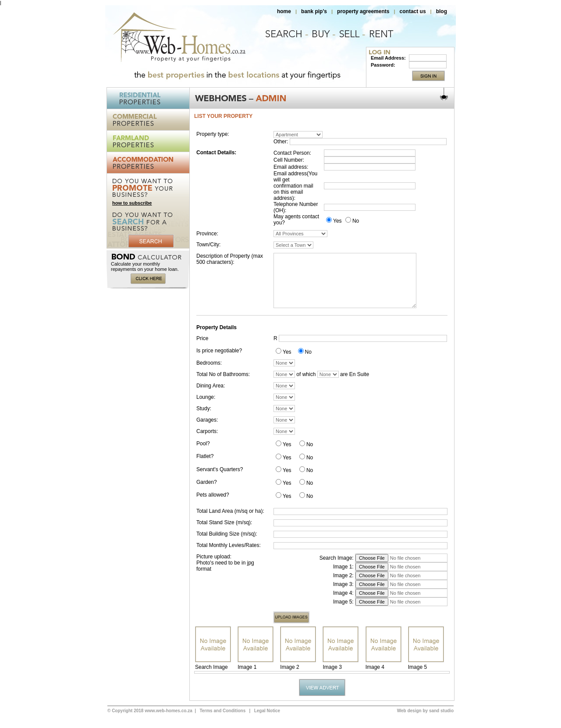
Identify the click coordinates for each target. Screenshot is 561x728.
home (284, 11)
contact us (413, 11)
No (356, 221)
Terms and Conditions (222, 711)
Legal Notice (267, 711)
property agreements (363, 11)
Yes (337, 221)
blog (442, 11)
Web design (409, 711)
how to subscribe (132, 203)
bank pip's (314, 11)
